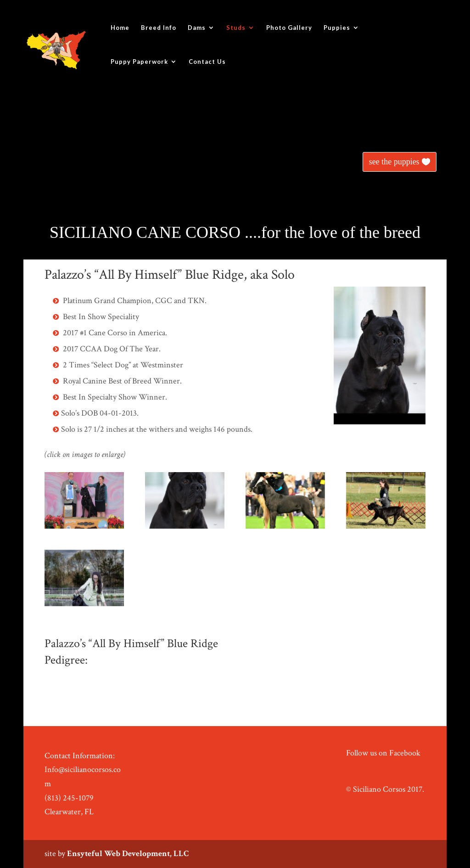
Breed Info (159, 28)
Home (120, 28)
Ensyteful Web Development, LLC (128, 854)
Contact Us (207, 62)
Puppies (337, 28)
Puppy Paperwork (139, 62)
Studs (236, 28)
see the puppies (394, 162)
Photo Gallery (289, 28)
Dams (197, 28)
